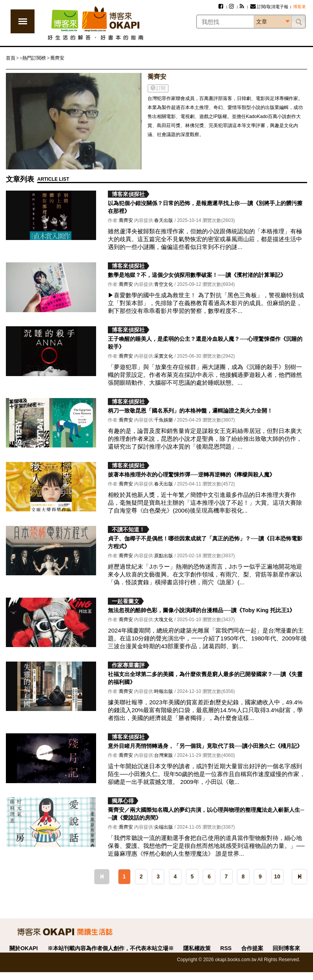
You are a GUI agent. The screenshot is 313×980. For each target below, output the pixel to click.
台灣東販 (164, 755)
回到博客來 (286, 948)
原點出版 (164, 556)
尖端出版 (164, 827)
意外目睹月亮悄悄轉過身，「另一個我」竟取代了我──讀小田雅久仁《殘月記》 (205, 746)
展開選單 (23, 21)
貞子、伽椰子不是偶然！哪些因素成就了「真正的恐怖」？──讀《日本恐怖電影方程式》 (205, 542)
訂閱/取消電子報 (269, 7)
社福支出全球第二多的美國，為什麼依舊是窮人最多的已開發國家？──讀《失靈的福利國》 (205, 678)
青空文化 (164, 284)
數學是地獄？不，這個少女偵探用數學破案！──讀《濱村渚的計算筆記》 (197, 275)
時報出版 (164, 691)
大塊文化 (164, 620)
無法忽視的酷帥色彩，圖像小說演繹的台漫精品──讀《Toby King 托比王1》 (201, 610)
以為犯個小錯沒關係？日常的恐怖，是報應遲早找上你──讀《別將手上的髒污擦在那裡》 (205, 207)
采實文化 (164, 356)
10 (277, 876)
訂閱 (158, 88)
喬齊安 (57, 58)
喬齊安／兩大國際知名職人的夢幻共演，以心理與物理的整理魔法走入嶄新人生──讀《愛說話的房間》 (206, 814)
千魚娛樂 (164, 420)
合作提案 (252, 948)
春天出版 (164, 220)
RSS (226, 948)
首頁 (11, 58)
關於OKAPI (24, 948)
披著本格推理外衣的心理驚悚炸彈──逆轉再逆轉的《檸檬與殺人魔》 (191, 475)
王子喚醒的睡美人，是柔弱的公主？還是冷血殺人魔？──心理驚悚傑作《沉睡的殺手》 (205, 343)
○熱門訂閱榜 (33, 58)
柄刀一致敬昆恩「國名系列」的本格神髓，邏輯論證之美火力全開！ (190, 411)
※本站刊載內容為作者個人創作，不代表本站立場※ (111, 948)
